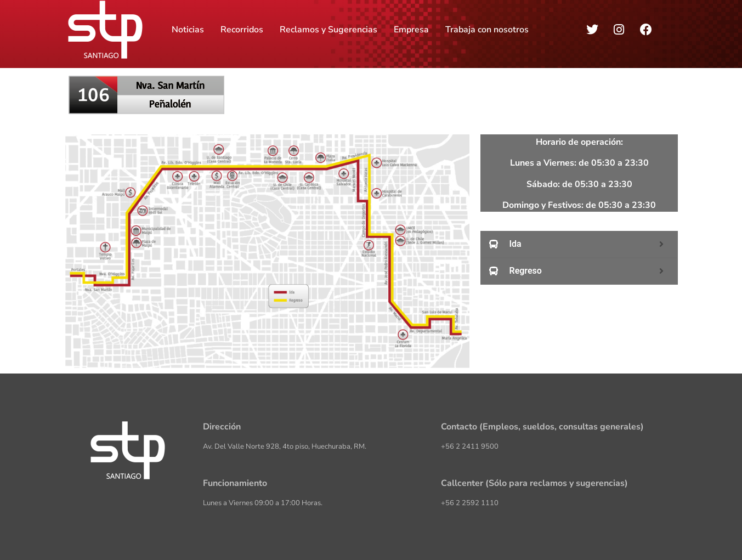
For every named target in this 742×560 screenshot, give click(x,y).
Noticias (188, 30)
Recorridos (242, 30)
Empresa (411, 30)
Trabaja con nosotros (487, 30)
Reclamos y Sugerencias (328, 30)
